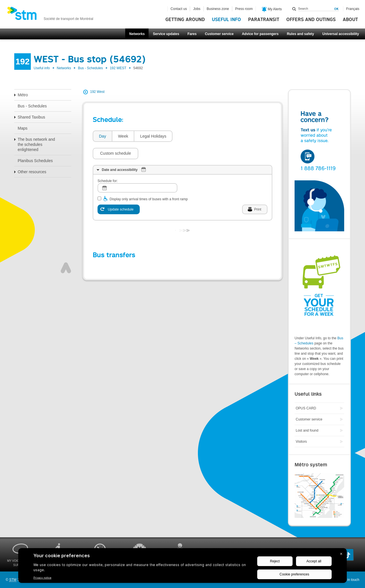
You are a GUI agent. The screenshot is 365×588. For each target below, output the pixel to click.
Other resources (32, 172)
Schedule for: (108, 164)
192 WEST (118, 68)
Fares (192, 34)
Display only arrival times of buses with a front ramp (149, 182)
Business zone (218, 9)
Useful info (226, 20)
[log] (137, 171)
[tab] (102, 136)
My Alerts (272, 9)
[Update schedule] (119, 192)
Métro (23, 95)
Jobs (197, 9)
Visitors (301, 442)
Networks (137, 34)
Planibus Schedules (35, 161)
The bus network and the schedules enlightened (36, 144)
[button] (198, 136)
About (350, 20)
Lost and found (307, 430)
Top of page (66, 251)
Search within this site (294, 9)
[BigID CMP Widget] (182, 567)
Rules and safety (300, 34)
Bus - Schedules (90, 68)
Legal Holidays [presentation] (153, 136)
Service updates (166, 34)
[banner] (50, 15)
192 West (97, 92)
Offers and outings (311, 20)
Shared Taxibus (31, 117)
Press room (244, 9)
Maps (23, 128)
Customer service (219, 34)
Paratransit (264, 20)
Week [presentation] (123, 136)
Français (353, 9)
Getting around (185, 20)
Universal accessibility (341, 34)
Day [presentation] (103, 136)
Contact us (179, 9)
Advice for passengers (260, 34)
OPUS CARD (306, 408)
